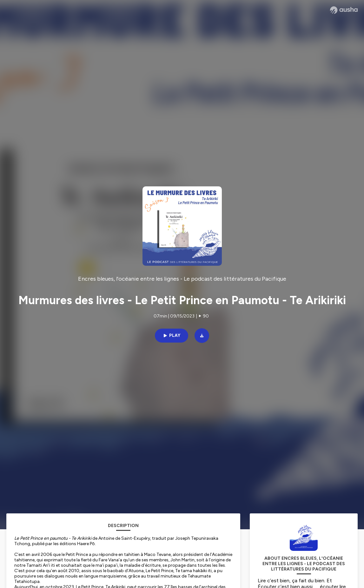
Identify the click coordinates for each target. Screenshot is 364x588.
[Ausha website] (344, 10)
